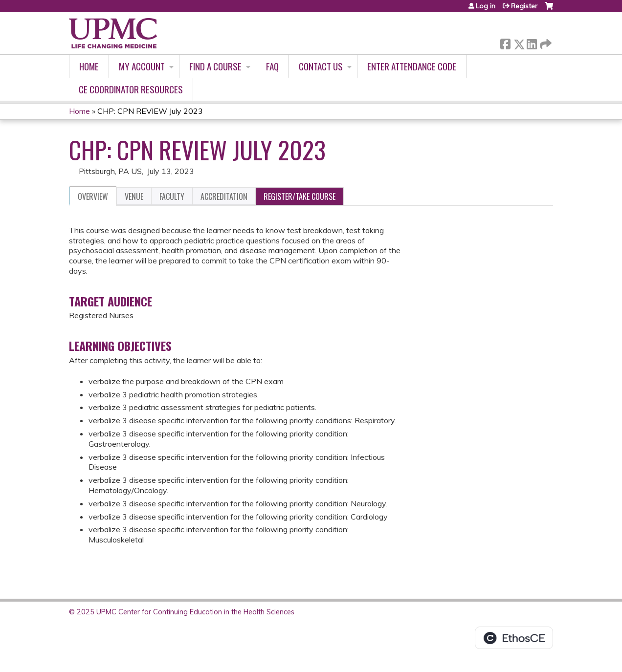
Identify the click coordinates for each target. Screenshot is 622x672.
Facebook (505, 42)
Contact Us (321, 66)
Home (89, 66)
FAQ (272, 66)
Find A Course (215, 66)
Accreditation (224, 196)
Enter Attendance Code (412, 66)
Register (524, 6)
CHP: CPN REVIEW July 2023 (150, 111)
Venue (134, 196)
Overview (93, 196)
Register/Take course (300, 196)
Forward (545, 42)
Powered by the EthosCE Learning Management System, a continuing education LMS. (514, 638)
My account (142, 66)
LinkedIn (532, 42)
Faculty (172, 196)
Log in (486, 6)
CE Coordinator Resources (131, 89)
